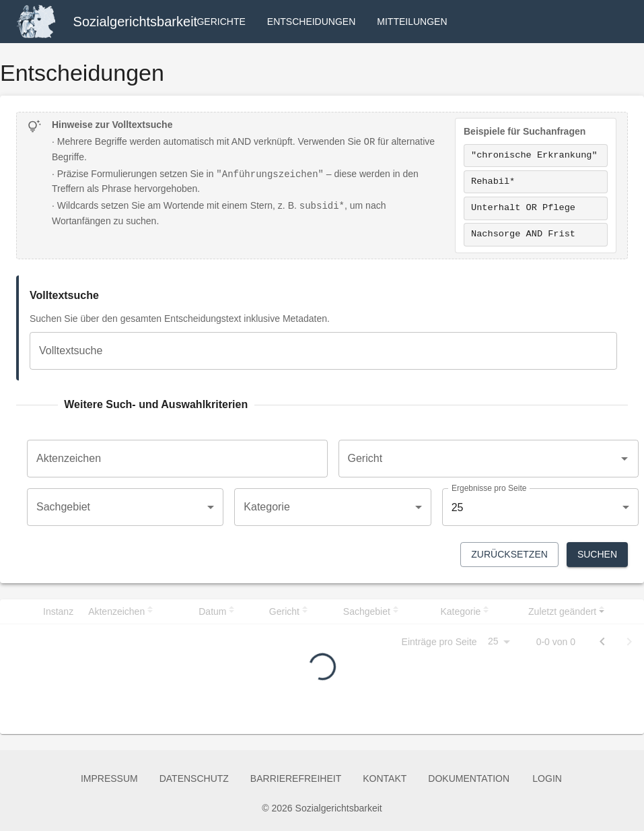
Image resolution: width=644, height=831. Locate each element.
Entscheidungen (311, 22)
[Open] (624, 459)
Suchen (597, 555)
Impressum (109, 779)
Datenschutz (194, 779)
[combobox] (479, 459)
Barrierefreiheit (296, 779)
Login (547, 779)
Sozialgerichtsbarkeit (136, 22)
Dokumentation (469, 779)
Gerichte (221, 22)
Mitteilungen (412, 22)
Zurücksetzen (509, 555)
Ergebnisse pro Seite (489, 489)
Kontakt (385, 779)
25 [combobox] (458, 507)
